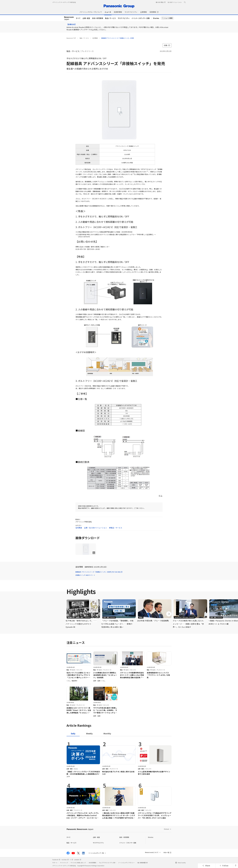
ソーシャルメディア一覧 (96, 853)
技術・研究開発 (98, 18)
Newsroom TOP (71, 38)
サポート (55, 863)
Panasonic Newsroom (80, 829)
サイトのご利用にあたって (78, 863)
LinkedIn (78, 860)
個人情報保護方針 (143, 863)
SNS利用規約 (92, 863)
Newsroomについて (152, 852)
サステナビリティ (124, 18)
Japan (69, 18)
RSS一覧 (166, 852)
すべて (78, 18)
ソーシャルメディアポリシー (126, 863)
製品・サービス (110, 18)
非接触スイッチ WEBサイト (85, 575)
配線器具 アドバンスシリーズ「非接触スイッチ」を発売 (118, 38)
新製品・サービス (116, 528)
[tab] (89, 733)
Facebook (56, 860)
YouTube (65, 860)
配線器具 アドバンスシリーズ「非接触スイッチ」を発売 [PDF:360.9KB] (99, 572)
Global (166, 829)
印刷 (167, 45)
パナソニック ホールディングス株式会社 (64, 2)
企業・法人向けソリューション (96, 528)
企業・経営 (86, 18)
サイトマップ (64, 863)
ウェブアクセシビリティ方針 (107, 863)
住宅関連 (95, 38)
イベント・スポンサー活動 (141, 18)
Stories (156, 18)
